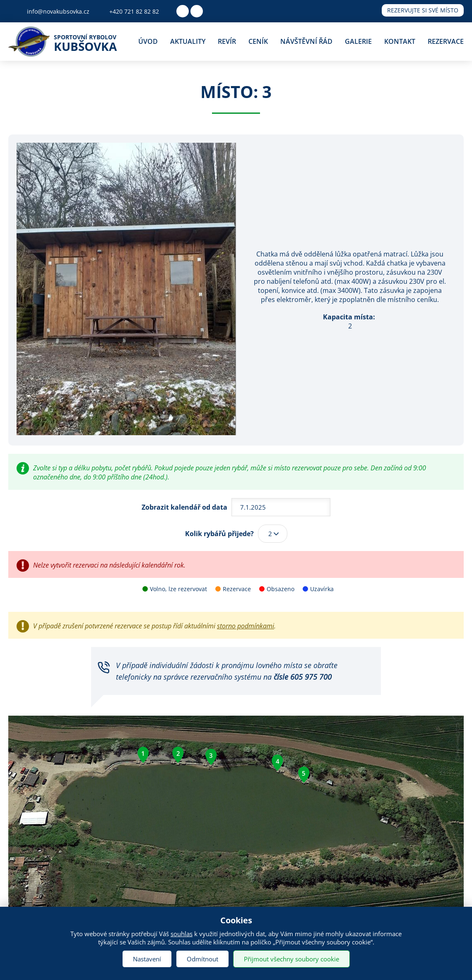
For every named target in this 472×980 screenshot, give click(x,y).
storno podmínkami (246, 626)
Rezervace (446, 41)
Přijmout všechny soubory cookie (291, 959)
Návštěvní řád (306, 41)
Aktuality (188, 41)
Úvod (148, 41)
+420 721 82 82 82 (134, 11)
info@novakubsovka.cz (58, 11)
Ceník (258, 41)
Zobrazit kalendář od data (184, 507)
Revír (227, 41)
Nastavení (147, 959)
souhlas (182, 934)
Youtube (197, 11)
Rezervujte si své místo (423, 10)
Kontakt (400, 41)
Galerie (358, 41)
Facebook (183, 11)
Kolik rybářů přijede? (219, 534)
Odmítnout (202, 959)
